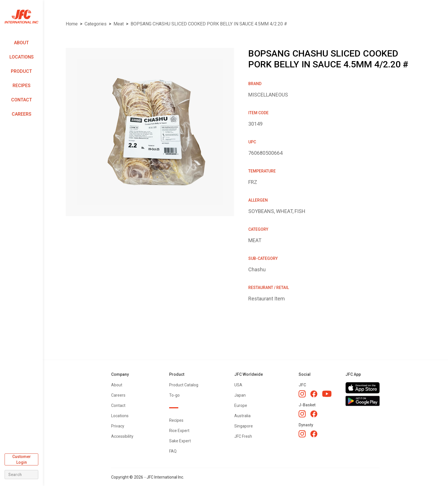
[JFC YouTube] (327, 394)
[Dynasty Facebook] (314, 434)
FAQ (173, 451)
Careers (22, 114)
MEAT (119, 24)
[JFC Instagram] (302, 394)
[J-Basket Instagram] (302, 414)
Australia (242, 416)
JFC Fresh (243, 436)
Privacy (118, 426)
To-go (174, 395)
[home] (21, 17)
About (21, 43)
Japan (240, 395)
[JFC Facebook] (314, 394)
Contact (22, 100)
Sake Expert (180, 441)
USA (238, 385)
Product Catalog (184, 385)
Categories (96, 24)
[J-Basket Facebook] (314, 414)
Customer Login (22, 459)
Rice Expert (179, 431)
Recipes (22, 86)
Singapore (244, 426)
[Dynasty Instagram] (302, 434)
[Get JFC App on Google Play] (363, 401)
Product (21, 71)
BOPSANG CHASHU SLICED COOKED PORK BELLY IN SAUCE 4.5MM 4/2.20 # (209, 24)
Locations (22, 57)
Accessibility (122, 436)
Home (72, 24)
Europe (241, 405)
